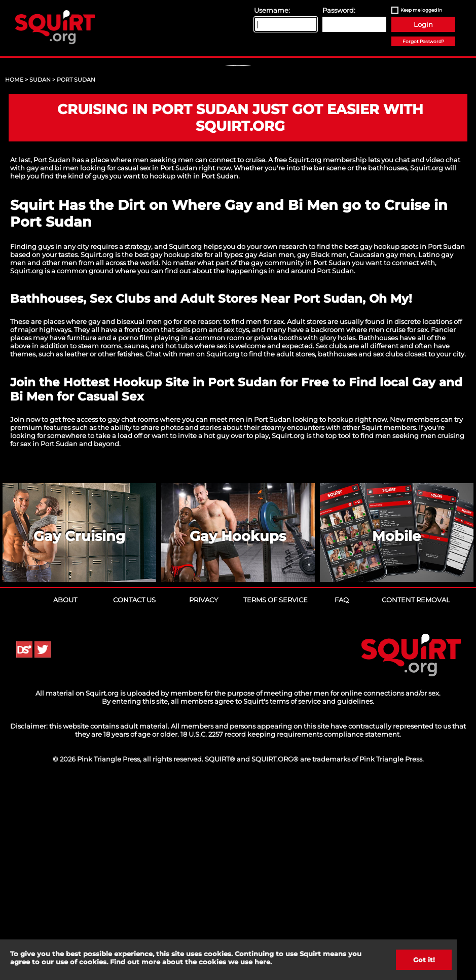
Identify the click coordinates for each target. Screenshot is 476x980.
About (65, 794)
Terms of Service (276, 794)
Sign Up (239, 153)
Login (423, 24)
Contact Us (134, 794)
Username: (272, 10)
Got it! (424, 960)
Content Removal (416, 794)
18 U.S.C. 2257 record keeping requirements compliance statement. (291, 929)
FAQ (342, 794)
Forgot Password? (423, 41)
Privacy (204, 794)
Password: (339, 10)
